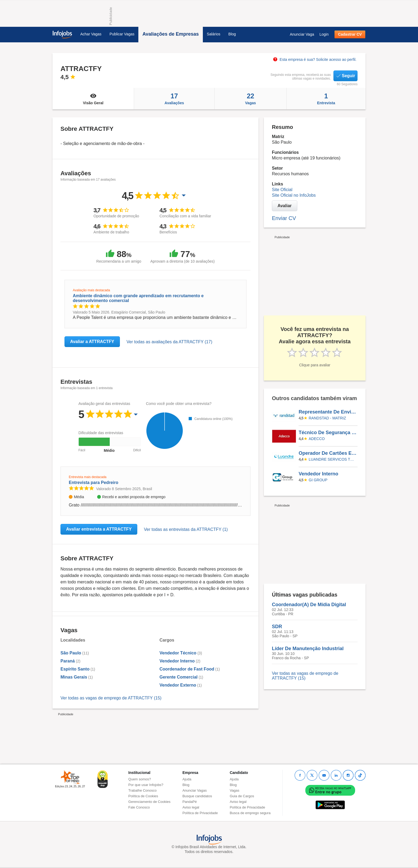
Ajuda (187, 779)
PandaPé (190, 802)
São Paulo (71, 653)
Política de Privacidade (200, 813)
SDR (277, 627)
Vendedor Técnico (178, 653)
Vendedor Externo (178, 685)
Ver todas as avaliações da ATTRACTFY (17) (169, 342)
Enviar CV (284, 218)
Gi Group (318, 480)
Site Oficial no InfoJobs (294, 195)
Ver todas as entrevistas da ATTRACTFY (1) (186, 529)
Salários (214, 34)
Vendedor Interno (177, 661)
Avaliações (174, 99)
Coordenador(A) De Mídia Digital (309, 605)
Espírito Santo (75, 669)
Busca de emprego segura (250, 813)
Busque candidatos (197, 796)
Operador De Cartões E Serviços (328, 453)
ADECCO (317, 439)
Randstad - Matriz (327, 418)
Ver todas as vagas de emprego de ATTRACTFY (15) (111, 698)
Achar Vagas (91, 34)
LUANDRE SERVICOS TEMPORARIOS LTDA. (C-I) (332, 459)
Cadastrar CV (350, 34)
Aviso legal (191, 807)
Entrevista (326, 99)
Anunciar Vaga (302, 34)
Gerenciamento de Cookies (150, 802)
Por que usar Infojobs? (146, 785)
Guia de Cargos (242, 796)
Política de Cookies (143, 796)
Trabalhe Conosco (143, 790)
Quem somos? (140, 779)
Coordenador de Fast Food (187, 669)
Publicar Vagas (122, 34)
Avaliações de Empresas (170, 34)
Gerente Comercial (178, 677)
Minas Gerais (74, 677)
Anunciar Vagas (195, 790)
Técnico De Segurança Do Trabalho (328, 433)
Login (324, 34)
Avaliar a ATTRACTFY (92, 342)
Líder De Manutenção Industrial (308, 649)
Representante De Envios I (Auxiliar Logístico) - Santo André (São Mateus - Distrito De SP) (328, 412)
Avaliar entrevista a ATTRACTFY (99, 529)
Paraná (68, 661)
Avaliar (285, 206)
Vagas (250, 99)
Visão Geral (93, 99)
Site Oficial (282, 190)
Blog (232, 34)
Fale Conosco (139, 807)
